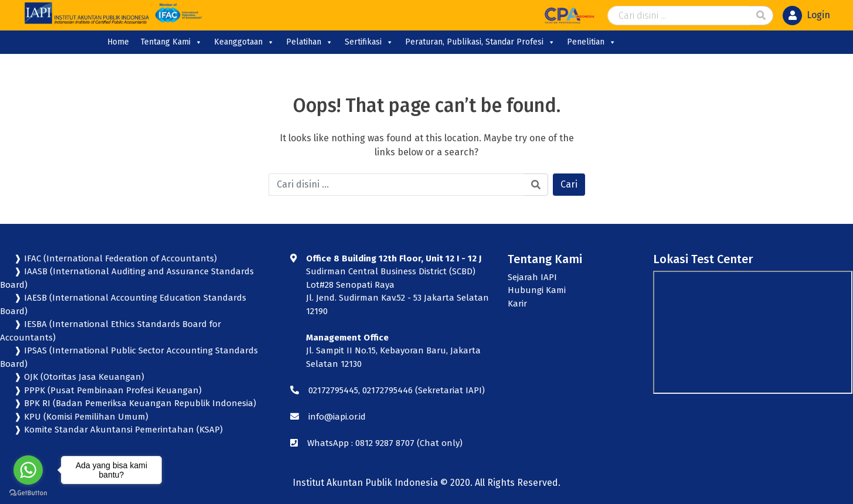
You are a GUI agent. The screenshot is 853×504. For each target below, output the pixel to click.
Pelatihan (310, 42)
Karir (517, 304)
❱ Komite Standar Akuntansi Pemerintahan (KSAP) (117, 430)
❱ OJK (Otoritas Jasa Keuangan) (78, 377)
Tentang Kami (171, 42)
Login (818, 15)
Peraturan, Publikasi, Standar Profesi (480, 42)
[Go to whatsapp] (28, 470)
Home (118, 42)
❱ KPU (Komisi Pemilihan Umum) (80, 417)
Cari (569, 184)
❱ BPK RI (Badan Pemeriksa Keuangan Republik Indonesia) (134, 403)
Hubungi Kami (537, 290)
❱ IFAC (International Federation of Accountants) (114, 258)
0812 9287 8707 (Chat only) (409, 443)
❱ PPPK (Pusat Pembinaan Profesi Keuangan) (107, 390)
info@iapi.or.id (337, 417)
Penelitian (592, 42)
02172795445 (333, 390)
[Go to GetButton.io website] (28, 492)
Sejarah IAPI (532, 277)
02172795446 (388, 390)
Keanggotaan (244, 42)
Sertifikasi (369, 42)
